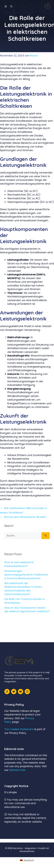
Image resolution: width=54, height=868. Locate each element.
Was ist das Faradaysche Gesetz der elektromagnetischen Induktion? (27, 610)
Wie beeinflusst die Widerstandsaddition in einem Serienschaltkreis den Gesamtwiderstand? (23, 589)
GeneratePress (27, 851)
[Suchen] (46, 536)
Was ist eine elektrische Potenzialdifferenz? (19, 564)
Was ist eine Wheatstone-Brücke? (25, 517)
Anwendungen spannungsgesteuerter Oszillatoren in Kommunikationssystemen (26, 575)
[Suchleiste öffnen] (11, 6)
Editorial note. (17, 770)
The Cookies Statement (19, 729)
